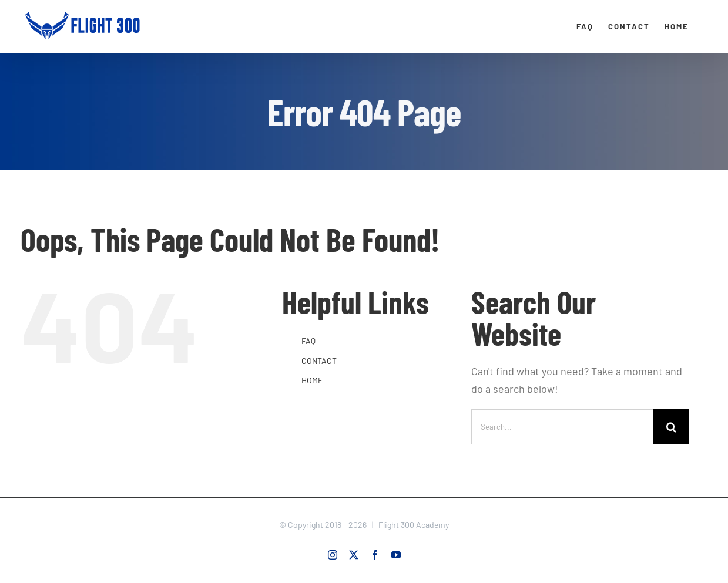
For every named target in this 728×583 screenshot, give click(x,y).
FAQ (308, 341)
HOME (312, 380)
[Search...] (562, 427)
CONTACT (319, 361)
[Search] (671, 427)
